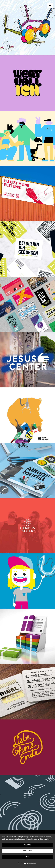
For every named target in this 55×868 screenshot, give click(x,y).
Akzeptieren (28, 851)
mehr (28, 857)
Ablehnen (28, 845)
